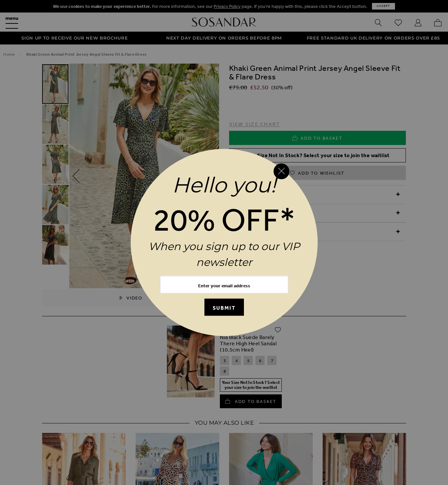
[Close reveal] (281, 171)
